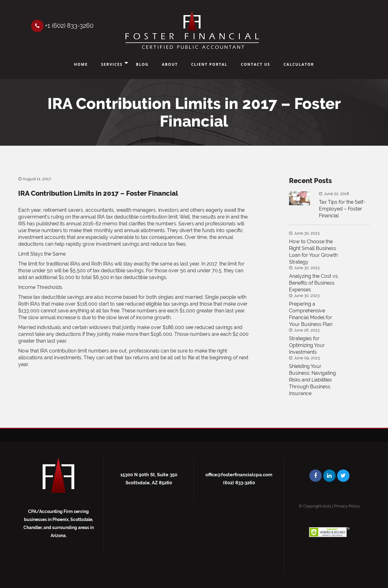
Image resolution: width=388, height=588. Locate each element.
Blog (142, 64)
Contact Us (256, 64)
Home (81, 64)
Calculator (299, 64)
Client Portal (209, 64)
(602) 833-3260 (239, 483)
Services (112, 64)
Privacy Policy (347, 506)
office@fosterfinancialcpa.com (239, 475)
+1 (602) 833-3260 (62, 26)
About (170, 64)
